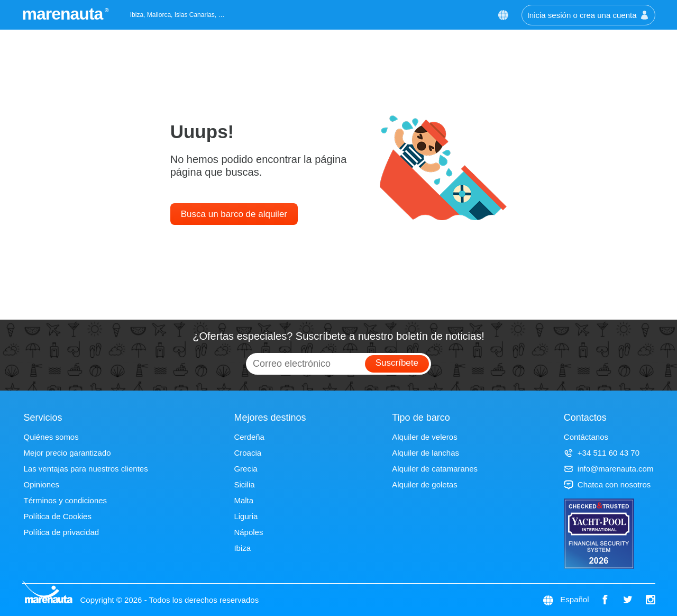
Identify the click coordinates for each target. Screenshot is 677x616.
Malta (244, 500)
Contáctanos (586, 437)
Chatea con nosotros (607, 484)
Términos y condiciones (66, 500)
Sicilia (244, 484)
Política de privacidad (62, 532)
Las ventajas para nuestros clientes (86, 469)
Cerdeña (249, 437)
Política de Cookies (58, 516)
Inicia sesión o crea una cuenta (588, 15)
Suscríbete (397, 363)
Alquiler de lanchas (426, 453)
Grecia (245, 469)
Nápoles (248, 532)
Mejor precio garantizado (67, 453)
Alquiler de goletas (424, 484)
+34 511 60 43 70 (602, 453)
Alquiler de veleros (424, 437)
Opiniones (42, 484)
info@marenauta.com (609, 469)
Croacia (248, 453)
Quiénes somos (51, 437)
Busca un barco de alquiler (234, 214)
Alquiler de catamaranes (435, 469)
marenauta (64, 14)
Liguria (246, 516)
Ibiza (242, 548)
